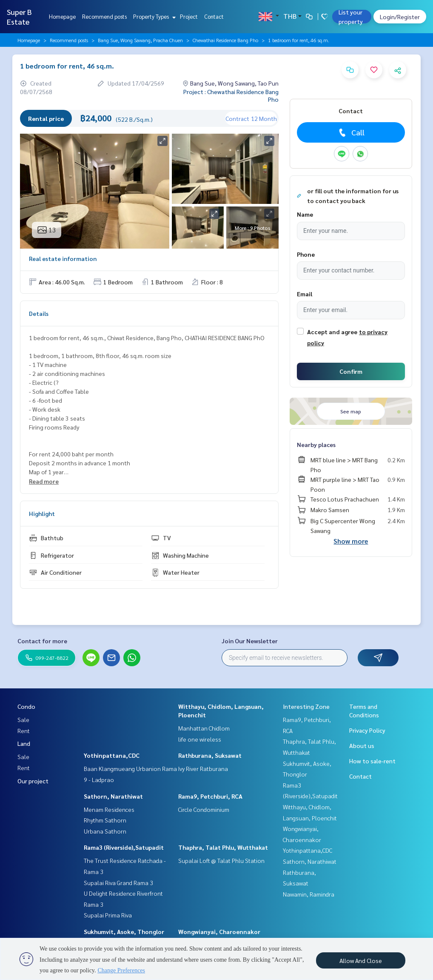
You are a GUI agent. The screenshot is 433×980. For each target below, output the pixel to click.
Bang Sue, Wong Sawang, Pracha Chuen (140, 40)
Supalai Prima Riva (108, 915)
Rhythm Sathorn (105, 820)
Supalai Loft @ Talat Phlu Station (221, 860)
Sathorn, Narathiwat (113, 796)
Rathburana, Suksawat (210, 755)
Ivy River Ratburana (203, 768)
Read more (44, 481)
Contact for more (42, 641)
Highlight (42, 513)
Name (305, 214)
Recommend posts (104, 16)
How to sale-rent (372, 761)
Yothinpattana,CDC (112, 755)
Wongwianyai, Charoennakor (219, 931)
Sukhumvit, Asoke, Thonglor (124, 931)
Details (39, 313)
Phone (306, 254)
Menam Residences (109, 809)
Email (305, 294)
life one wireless (200, 739)
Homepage (62, 16)
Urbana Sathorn (105, 831)
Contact (214, 16)
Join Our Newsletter (250, 641)
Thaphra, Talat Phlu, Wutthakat (223, 847)
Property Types (153, 16)
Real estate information (63, 258)
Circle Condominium (204, 809)
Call (351, 132)
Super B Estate (19, 17)
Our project (33, 781)
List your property (351, 17)
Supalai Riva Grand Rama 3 (118, 883)
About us (362, 745)
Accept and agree (332, 332)
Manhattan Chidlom (204, 728)
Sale (23, 719)
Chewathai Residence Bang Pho (225, 40)
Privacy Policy (367, 730)
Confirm (351, 371)
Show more (351, 541)
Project (189, 16)
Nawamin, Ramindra (309, 894)
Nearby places (316, 444)
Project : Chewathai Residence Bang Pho (231, 95)
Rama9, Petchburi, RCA (210, 796)
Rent (24, 731)
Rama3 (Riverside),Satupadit (124, 847)
